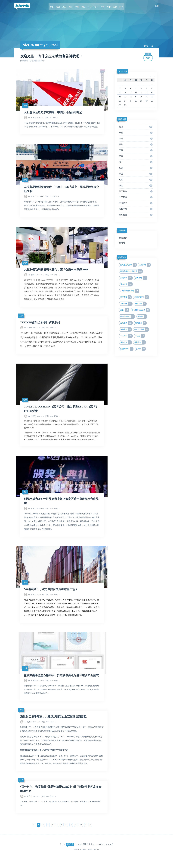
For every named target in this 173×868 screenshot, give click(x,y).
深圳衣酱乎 (127, 349)
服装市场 (126, 329)
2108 (49, 419)
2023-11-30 (34, 330)
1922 (45, 330)
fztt (151, 46)
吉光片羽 (97, 859)
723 (49, 198)
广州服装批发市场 (130, 291)
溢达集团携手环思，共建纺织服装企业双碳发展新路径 (55, 726)
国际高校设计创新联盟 (131, 271)
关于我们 (136, 191)
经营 (89, 6)
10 (81, 834)
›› (90, 834)
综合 (118, 6)
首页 (55, 6)
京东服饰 (126, 304)
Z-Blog (84, 859)
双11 (125, 310)
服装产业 (126, 278)
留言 (148, 57)
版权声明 (136, 209)
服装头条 (23, 6)
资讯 (61, 6)
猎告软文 (123, 238)
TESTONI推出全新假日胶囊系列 (41, 325)
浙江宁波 (126, 297)
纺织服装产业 (142, 297)
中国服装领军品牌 (141, 310)
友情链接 (136, 203)
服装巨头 (140, 342)
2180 (49, 599)
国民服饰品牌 (128, 317)
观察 (112, 6)
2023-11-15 (38, 419)
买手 (95, 6)
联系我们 (136, 215)
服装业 (141, 349)
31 (125, 105)
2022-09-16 (38, 690)
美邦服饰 (141, 278)
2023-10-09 (38, 512)
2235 (49, 690)
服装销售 (126, 342)
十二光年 (126, 336)
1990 (45, 806)
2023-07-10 (38, 599)
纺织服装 (141, 323)
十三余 (140, 336)
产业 (107, 6)
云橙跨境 (145, 265)
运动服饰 (126, 284)
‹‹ (34, 834)
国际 (84, 6)
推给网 (122, 243)
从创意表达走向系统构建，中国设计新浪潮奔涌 (54, 113)
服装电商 (126, 323)
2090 (45, 731)
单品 (66, 6)
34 (49, 118)
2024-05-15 (38, 277)
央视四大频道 (142, 329)
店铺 (101, 6)
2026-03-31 (38, 118)
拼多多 (142, 317)
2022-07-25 (34, 731)
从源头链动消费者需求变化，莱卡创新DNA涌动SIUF (58, 272)
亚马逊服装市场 (128, 265)
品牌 (78, 6)
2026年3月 (123, 71)
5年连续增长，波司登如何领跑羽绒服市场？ (52, 594)
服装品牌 (141, 304)
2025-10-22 (38, 198)
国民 (72, 6)
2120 (49, 512)
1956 (49, 277)
